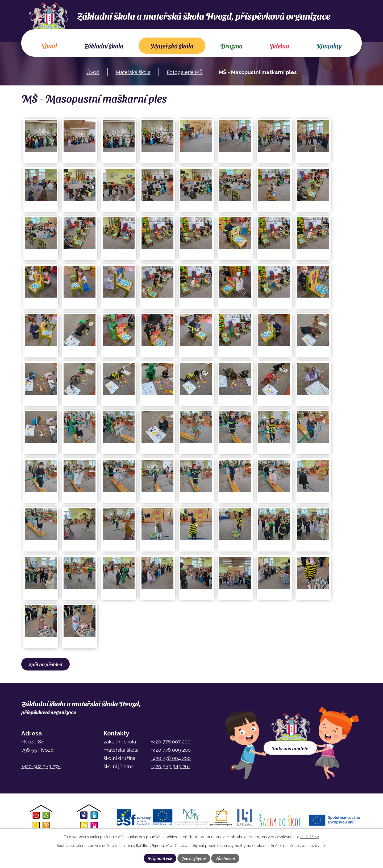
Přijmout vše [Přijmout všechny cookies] (160, 858)
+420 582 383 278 (41, 766)
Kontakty (329, 46)
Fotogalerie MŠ (185, 72)
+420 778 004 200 (171, 758)
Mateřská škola (172, 46)
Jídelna (279, 46)
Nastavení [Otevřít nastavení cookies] (225, 858)
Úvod (49, 46)
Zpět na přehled (46, 664)
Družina (231, 46)
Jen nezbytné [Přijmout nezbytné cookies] (194, 858)
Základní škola (104, 46)
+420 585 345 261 (170, 766)
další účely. (310, 837)
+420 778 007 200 (171, 742)
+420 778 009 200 (171, 750)
